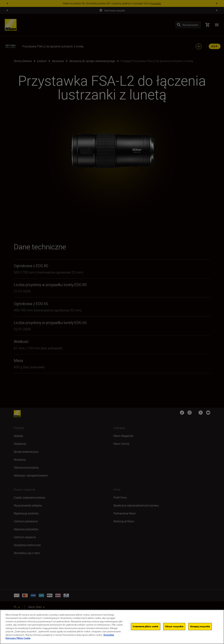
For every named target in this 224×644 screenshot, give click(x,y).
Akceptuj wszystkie (200, 626)
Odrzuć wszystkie (174, 626)
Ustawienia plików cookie (145, 626)
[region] (112, 627)
